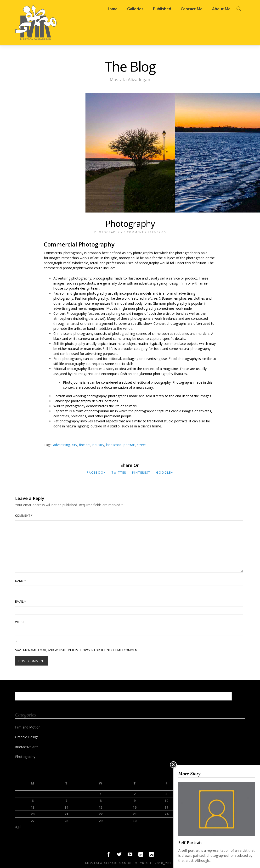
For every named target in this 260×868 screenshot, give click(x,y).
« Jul (18, 827)
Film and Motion (28, 727)
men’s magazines (91, 308)
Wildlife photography (69, 406)
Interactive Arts (27, 747)
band (91, 328)
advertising (62, 445)
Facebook (96, 473)
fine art (85, 445)
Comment (24, 515)
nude (188, 308)
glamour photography (139, 308)
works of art (89, 258)
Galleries (135, 9)
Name (20, 581)
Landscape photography (72, 401)
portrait (129, 445)
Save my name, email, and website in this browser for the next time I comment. (77, 650)
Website (21, 622)
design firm (178, 283)
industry (98, 445)
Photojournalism (76, 382)
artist (78, 328)
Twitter (119, 473)
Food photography (68, 359)
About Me (221, 9)
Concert (160, 323)
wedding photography (90, 396)
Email (20, 601)
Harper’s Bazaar (160, 298)
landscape (114, 445)
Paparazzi (61, 411)
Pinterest (141, 473)
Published (162, 9)
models (146, 293)
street (141, 445)
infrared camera (112, 339)
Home (112, 9)
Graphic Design (27, 737)
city (74, 445)
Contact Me (192, 9)
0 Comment (134, 232)
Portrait (59, 396)
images (55, 258)
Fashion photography (91, 298)
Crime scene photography (73, 333)
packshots (87, 283)
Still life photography (69, 344)
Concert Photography (70, 313)
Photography (130, 224)
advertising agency (153, 283)
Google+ (165, 473)
